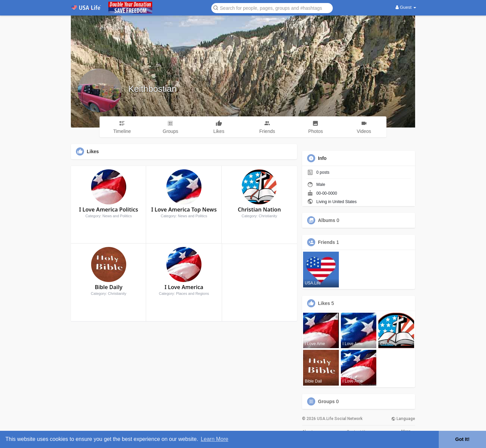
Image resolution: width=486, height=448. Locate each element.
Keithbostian (152, 89)
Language (403, 419)
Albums (327, 220)
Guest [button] (406, 7)
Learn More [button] (215, 439)
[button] (272, 8)
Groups (326, 401)
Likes (324, 303)
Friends (327, 242)
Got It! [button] (462, 439)
